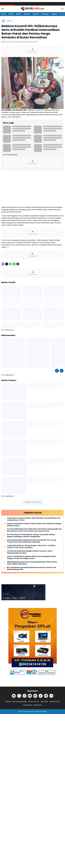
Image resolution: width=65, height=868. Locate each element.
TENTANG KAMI (55, 702)
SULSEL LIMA (27, 711)
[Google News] (35, 696)
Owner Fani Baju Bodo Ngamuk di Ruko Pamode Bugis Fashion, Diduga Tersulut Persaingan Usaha (32, 558)
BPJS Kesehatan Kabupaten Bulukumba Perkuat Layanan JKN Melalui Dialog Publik (31, 569)
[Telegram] (10, 264)
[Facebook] (3, 264)
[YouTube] (30, 696)
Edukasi (54, 14)
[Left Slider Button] (57, 371)
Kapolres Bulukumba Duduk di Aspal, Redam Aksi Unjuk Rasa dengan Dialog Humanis (34, 525)
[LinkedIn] (46, 696)
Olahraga (45, 14)
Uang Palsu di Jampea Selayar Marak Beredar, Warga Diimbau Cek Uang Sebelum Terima (34, 519)
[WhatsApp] (14, 264)
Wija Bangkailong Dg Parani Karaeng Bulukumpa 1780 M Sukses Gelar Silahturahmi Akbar (32, 563)
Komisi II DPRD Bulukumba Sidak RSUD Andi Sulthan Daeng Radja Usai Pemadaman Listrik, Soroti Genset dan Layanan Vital (34, 530)
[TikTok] (41, 696)
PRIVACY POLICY (34, 702)
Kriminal (36, 14)
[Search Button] (62, 9)
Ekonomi (27, 14)
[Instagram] (24, 696)
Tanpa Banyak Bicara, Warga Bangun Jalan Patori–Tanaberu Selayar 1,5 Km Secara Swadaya (31, 547)
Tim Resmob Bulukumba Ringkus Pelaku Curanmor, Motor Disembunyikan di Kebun (30, 552)
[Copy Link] (18, 264)
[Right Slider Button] (63, 14)
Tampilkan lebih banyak (33, 502)
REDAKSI (8, 702)
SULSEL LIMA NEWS (41, 711)
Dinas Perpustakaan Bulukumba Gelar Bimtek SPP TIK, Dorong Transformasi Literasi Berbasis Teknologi (31, 541)
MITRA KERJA (38, 705)
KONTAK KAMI (28, 705)
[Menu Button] (3, 9)
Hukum (18, 14)
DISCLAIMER (44, 702)
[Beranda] (3, 21)
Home (4, 14)
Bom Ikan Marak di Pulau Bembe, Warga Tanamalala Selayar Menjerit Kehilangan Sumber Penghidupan (31, 536)
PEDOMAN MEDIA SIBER (20, 702)
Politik (11, 14)
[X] (7, 264)
